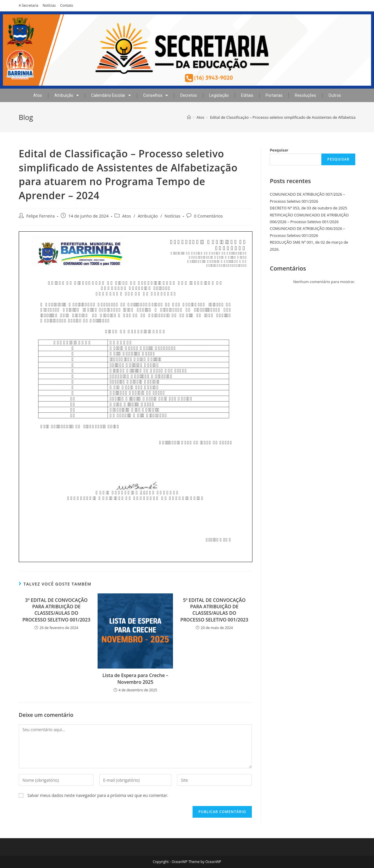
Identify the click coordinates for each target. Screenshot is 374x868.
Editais (247, 95)
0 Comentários (208, 216)
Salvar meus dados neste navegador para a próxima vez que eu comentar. (98, 795)
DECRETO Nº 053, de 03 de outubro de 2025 (308, 208)
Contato (67, 5)
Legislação (219, 95)
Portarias (274, 95)
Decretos (189, 95)
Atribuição (67, 95)
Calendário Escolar (111, 95)
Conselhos (156, 95)
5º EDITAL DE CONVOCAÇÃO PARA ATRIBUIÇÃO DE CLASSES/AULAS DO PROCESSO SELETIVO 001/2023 (214, 610)
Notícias (49, 5)
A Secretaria (28, 5)
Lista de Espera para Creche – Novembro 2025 (135, 678)
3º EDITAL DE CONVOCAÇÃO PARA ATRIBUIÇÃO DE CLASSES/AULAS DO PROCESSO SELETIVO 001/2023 (56, 610)
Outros (335, 95)
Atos (38, 95)
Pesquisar (279, 150)
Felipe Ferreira (40, 216)
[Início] (189, 117)
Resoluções (305, 95)
